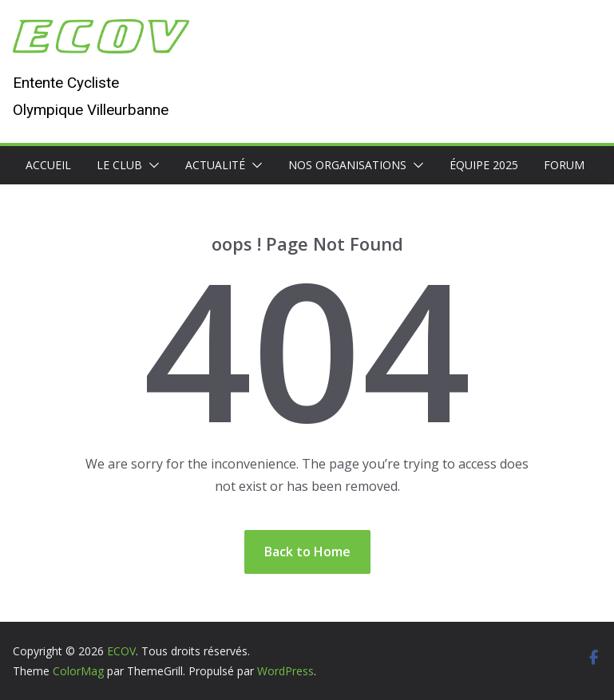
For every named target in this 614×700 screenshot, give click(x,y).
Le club (119, 165)
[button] (151, 165)
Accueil (48, 165)
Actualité (215, 165)
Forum (564, 165)
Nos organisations (347, 165)
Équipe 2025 (484, 165)
